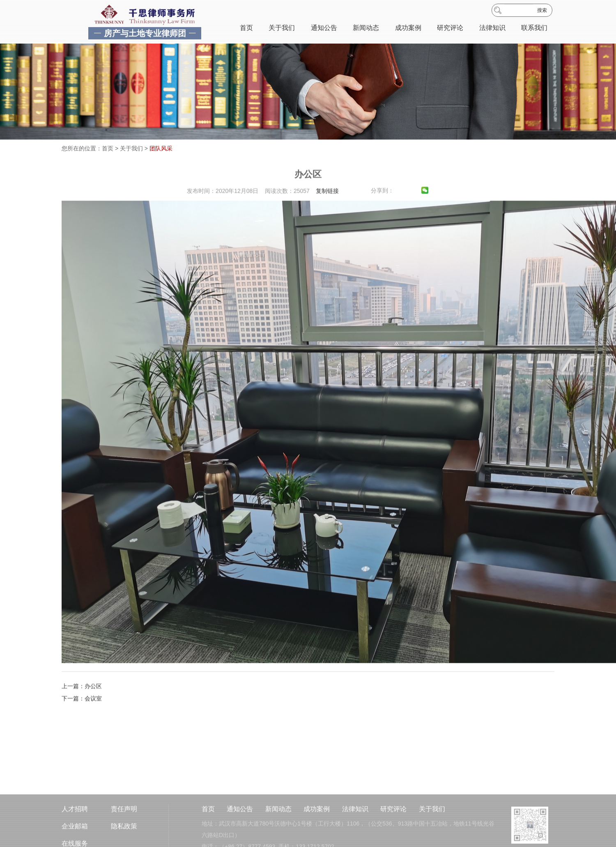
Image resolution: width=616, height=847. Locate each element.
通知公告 (324, 29)
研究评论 (450, 29)
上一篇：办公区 (82, 703)
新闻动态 (366, 29)
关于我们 (282, 29)
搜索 (542, 12)
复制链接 (327, 208)
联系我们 (534, 29)
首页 (246, 29)
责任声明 (124, 830)
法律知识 (492, 29)
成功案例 (408, 29)
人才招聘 (75, 830)
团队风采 (161, 148)
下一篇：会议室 (82, 715)
